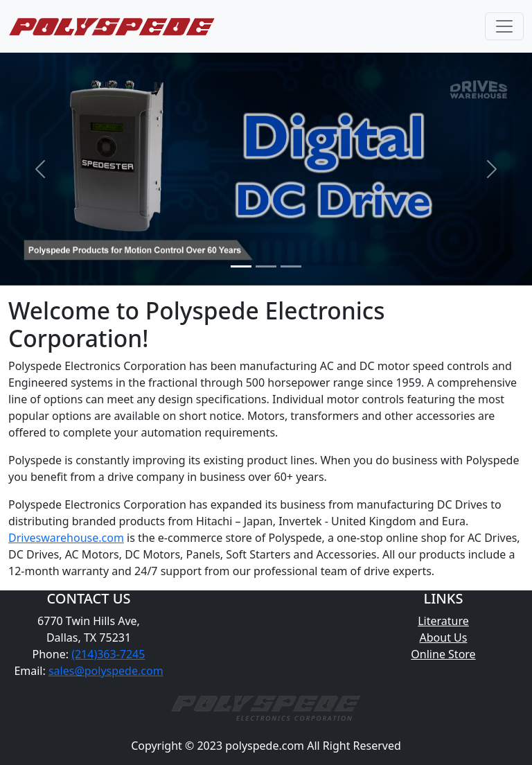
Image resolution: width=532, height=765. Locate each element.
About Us (444, 637)
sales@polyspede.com (106, 671)
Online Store (443, 654)
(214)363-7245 (108, 654)
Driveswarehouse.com (66, 538)
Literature (443, 621)
